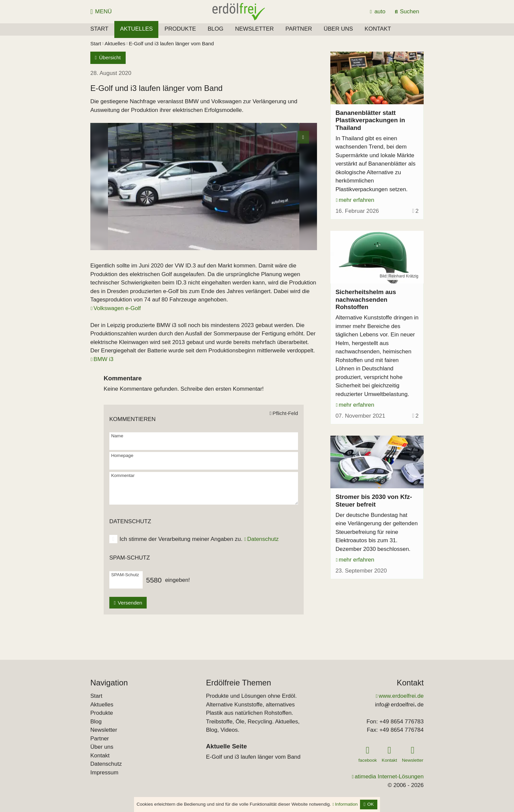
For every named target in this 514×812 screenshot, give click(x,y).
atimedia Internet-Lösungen (389, 777)
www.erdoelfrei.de (401, 696)
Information (346, 804)
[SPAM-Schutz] (125, 583)
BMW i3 (104, 359)
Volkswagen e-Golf (117, 308)
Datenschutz (263, 539)
